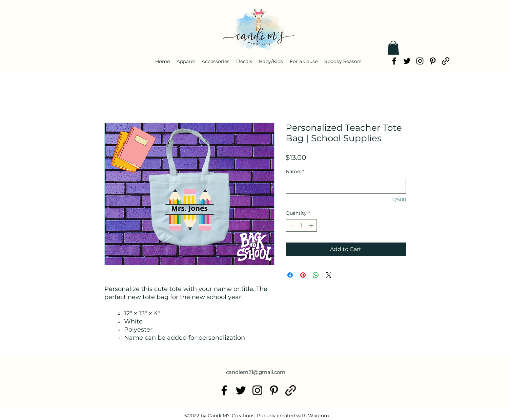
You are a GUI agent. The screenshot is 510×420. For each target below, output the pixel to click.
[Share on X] (329, 275)
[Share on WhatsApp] (316, 275)
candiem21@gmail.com (256, 372)
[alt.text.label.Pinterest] (433, 61)
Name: (295, 171)
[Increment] (312, 225)
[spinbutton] (301, 225)
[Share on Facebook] (290, 275)
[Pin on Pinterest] (303, 275)
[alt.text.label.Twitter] (407, 61)
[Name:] (346, 186)
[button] (393, 48)
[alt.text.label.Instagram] (420, 61)
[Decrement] (291, 225)
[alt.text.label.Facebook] (394, 61)
